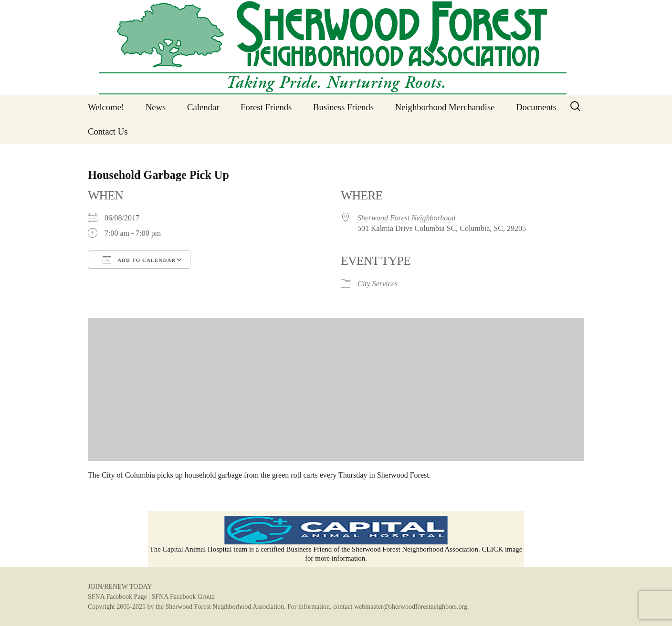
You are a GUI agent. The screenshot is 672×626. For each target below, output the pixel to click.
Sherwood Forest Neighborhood (406, 218)
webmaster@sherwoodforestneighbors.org (411, 607)
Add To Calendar (139, 260)
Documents (536, 107)
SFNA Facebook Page (117, 597)
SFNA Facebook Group (183, 597)
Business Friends (343, 107)
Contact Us (108, 131)
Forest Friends (266, 107)
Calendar (203, 107)
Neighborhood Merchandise (445, 107)
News (156, 107)
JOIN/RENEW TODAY (120, 587)
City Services (378, 284)
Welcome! (106, 107)
